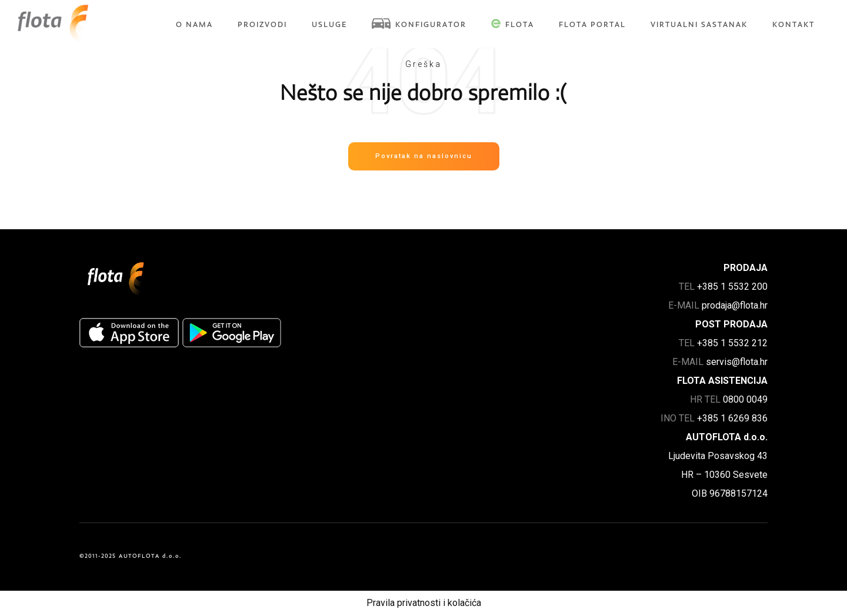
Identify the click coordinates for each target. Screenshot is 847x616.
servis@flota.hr (737, 362)
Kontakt (793, 25)
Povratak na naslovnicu (424, 156)
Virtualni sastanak (699, 25)
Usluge (329, 25)
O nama (194, 25)
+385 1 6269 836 (732, 418)
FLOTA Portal (592, 25)
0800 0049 (745, 399)
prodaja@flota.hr (735, 305)
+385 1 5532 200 (732, 287)
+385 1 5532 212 (732, 343)
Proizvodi (262, 25)
